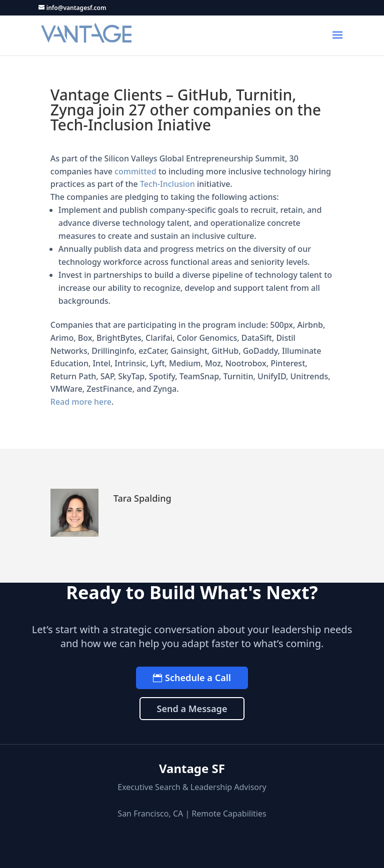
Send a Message (192, 709)
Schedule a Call (198, 678)
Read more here (81, 402)
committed (135, 171)
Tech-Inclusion (167, 184)
